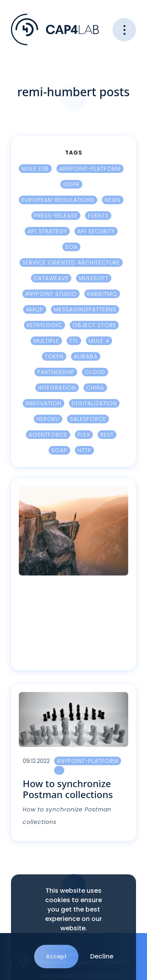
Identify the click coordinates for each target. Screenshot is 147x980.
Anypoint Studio (51, 294)
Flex (84, 435)
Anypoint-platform (90, 169)
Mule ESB (35, 169)
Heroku (48, 419)
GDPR (71, 184)
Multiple (46, 341)
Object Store (94, 325)
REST (107, 435)
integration (57, 388)
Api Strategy (47, 231)
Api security (96, 231)
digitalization (94, 403)
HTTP (84, 450)
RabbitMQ (102, 294)
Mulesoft (94, 278)
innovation (44, 403)
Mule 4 (99, 341)
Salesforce (88, 419)
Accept (56, 957)
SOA (71, 247)
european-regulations (58, 200)
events (98, 216)
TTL (74, 341)
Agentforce (48, 435)
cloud (95, 372)
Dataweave (51, 278)
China (95, 388)
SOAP (59, 450)
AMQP (35, 309)
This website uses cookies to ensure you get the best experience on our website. (73, 909)
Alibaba (86, 356)
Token (54, 356)
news (113, 200)
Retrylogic (44, 325)
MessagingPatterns (85, 309)
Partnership (56, 372)
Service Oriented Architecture (71, 263)
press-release (56, 216)
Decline (102, 956)
